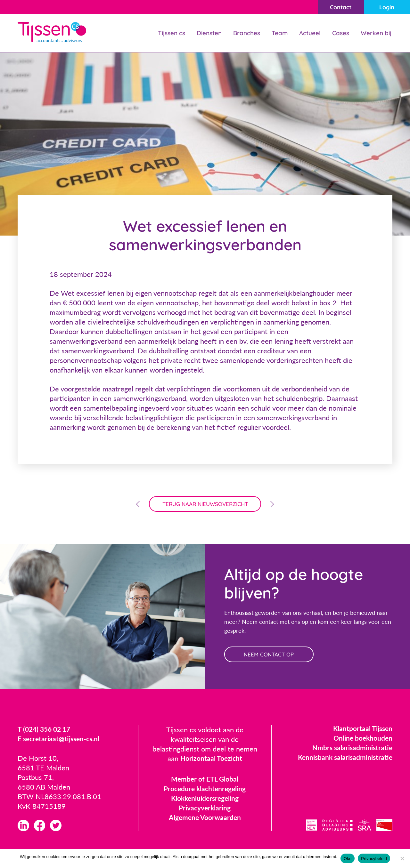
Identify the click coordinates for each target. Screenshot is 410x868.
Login (386, 7)
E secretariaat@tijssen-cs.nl (61, 741)
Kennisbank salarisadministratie (343, 759)
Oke (348, 859)
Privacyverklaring (205, 810)
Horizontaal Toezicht (211, 761)
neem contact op (271, 656)
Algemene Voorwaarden (205, 820)
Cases (339, 33)
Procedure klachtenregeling (205, 791)
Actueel (307, 33)
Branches (242, 33)
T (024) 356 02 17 (45, 731)
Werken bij (375, 33)
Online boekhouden (362, 740)
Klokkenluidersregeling (205, 800)
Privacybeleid (374, 859)
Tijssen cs (164, 33)
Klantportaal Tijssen (361, 731)
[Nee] (402, 858)
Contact (337, 7)
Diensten (204, 33)
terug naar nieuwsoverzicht (205, 505)
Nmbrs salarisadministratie (351, 750)
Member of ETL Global (205, 781)
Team (276, 33)
